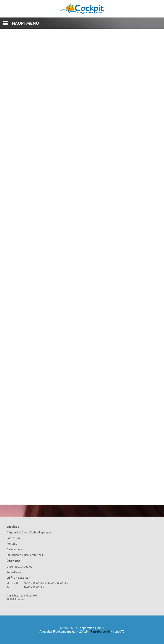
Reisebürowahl (100, 631)
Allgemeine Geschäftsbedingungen (29, 532)
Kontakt (12, 543)
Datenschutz (14, 549)
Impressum (14, 538)
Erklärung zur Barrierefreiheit (25, 555)
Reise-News (14, 572)
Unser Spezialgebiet (19, 566)
